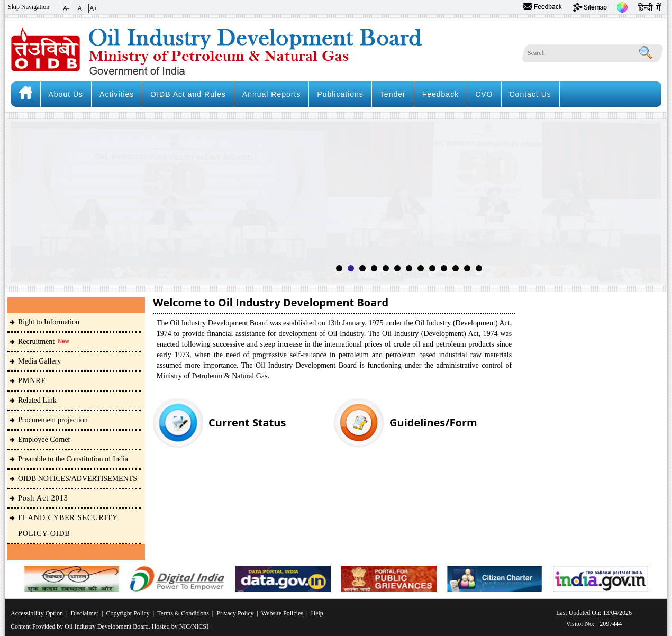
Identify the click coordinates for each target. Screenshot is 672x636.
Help (317, 613)
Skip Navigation (29, 7)
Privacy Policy (235, 613)
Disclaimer (84, 613)
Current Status (247, 423)
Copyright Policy (128, 613)
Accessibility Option (37, 613)
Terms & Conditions (183, 613)
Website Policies (282, 613)
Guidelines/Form (433, 423)
